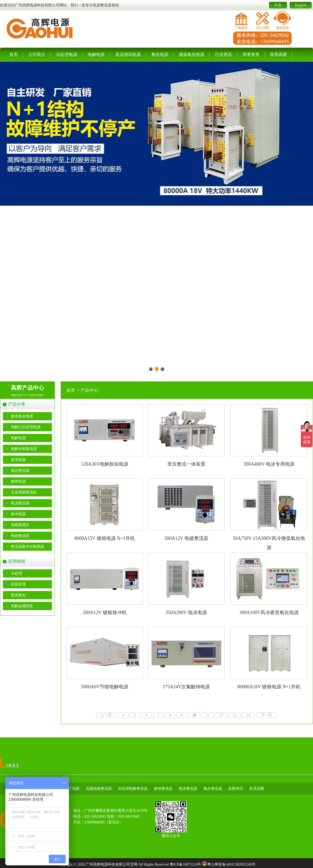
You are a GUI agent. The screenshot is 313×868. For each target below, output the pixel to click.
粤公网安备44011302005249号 (231, 864)
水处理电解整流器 (133, 789)
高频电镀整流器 (99, 789)
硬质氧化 (18, 595)
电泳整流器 (20, 503)
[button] (151, 369)
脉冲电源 (18, 514)
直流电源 (18, 460)
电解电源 (96, 54)
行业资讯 (223, 54)
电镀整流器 (20, 536)
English (301, 5)
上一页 (106, 715)
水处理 (16, 573)
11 (208, 715)
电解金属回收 (22, 606)
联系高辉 (279, 54)
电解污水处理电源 (26, 427)
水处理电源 (67, 54)
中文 (278, 5)
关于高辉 (72, 789)
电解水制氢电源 (24, 449)
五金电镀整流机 (24, 492)
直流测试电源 (128, 54)
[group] (156, 218)
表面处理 (18, 584)
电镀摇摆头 (20, 525)
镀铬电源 (18, 481)
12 (221, 715)
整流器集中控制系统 (28, 547)
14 (248, 715)
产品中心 (90, 390)
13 (235, 715)
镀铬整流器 (163, 789)
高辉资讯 (236, 789)
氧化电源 (160, 54)
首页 (14, 54)
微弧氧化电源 (192, 54)
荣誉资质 (251, 54)
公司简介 (37, 54)
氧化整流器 (20, 471)
